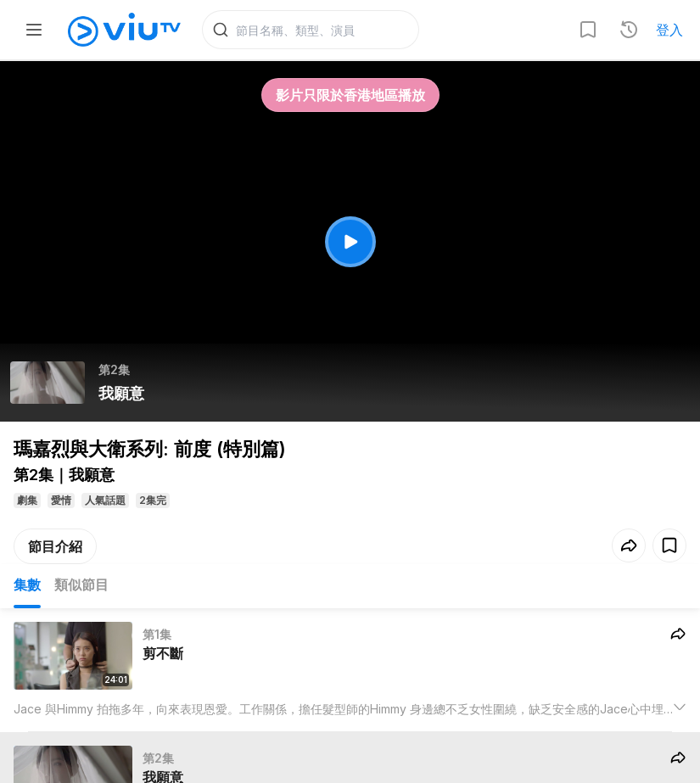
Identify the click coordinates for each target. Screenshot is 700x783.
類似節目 (81, 584)
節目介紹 (55, 546)
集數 (27, 584)
